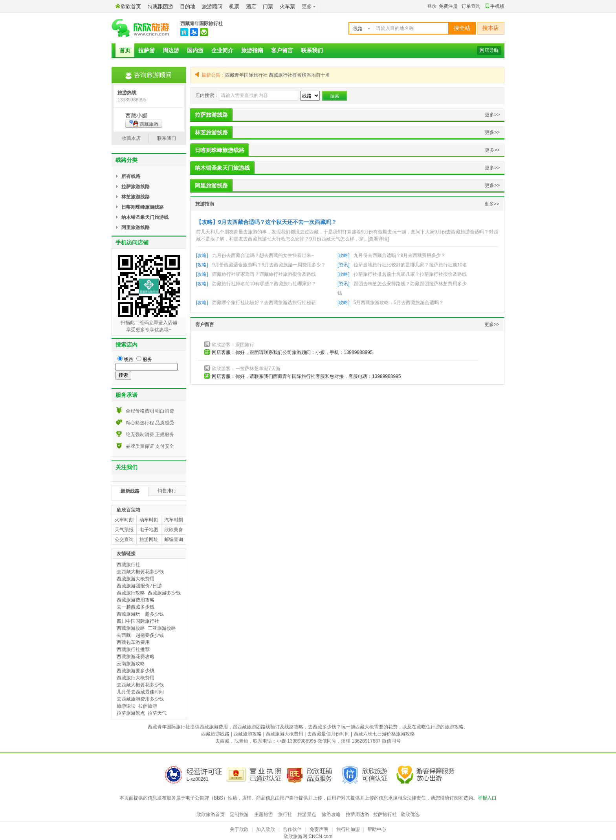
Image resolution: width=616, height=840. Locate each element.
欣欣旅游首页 (211, 814)
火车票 (287, 6)
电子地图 (149, 530)
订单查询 (471, 6)
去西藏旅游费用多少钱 (140, 699)
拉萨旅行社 (385, 814)
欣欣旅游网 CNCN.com (308, 836)
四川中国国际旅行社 (138, 621)
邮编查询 (174, 539)
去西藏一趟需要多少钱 (140, 635)
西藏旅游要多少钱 (136, 671)
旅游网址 (149, 539)
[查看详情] (379, 239)
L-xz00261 (198, 779)
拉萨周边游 (357, 814)
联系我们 (312, 50)
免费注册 (448, 6)
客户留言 (282, 50)
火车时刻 (124, 520)
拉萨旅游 (148, 706)
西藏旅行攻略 (131, 593)
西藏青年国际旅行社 (202, 24)
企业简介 (222, 50)
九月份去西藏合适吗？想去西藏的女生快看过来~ (263, 255)
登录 (432, 6)
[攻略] (202, 255)
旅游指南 (252, 50)
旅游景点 (307, 814)
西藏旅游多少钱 (164, 593)
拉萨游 (147, 50)
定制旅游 (239, 814)
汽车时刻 (174, 520)
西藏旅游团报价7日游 (139, 586)
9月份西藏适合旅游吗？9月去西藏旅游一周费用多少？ (269, 265)
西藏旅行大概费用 (136, 678)
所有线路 (131, 176)
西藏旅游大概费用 (136, 579)
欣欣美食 (174, 530)
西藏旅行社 (128, 565)
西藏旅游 (144, 124)
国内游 (195, 50)
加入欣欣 (266, 829)
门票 (268, 6)
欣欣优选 (410, 814)
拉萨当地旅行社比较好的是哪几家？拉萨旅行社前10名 (410, 265)
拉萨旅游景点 (131, 713)
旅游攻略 (331, 814)
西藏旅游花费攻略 (136, 657)
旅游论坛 (126, 706)
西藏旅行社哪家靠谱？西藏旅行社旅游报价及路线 (264, 274)
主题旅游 (264, 814)
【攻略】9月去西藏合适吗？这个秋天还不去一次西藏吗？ (266, 222)
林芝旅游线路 (211, 132)
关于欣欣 (239, 829)
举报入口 (487, 798)
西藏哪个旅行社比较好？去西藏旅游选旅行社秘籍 (264, 303)
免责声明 (319, 829)
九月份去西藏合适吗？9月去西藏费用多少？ (400, 255)
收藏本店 (131, 138)
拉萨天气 (157, 713)
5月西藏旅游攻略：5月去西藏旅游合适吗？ (399, 303)
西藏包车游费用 (133, 642)
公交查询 (124, 539)
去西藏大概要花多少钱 (140, 572)
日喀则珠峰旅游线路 (220, 150)
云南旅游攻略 (131, 664)
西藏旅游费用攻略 (136, 600)
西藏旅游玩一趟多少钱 (140, 614)
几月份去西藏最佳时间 (140, 692)
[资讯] (344, 265)
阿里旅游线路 (211, 185)
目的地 (188, 6)
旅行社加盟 (348, 829)
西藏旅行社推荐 (133, 649)
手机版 (495, 6)
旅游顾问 (212, 6)
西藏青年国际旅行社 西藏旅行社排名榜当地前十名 (278, 75)
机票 (234, 6)
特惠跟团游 (160, 6)
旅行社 (285, 814)
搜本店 (491, 28)
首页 (125, 50)
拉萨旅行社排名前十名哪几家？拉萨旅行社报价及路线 (410, 274)
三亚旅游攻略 (162, 628)
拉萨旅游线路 (211, 115)
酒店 (251, 6)
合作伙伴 (292, 829)
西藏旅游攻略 (131, 628)
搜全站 (462, 28)
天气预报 (124, 530)
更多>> (492, 115)
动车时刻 (149, 520)
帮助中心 (377, 829)
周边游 (171, 50)
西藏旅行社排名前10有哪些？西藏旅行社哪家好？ (264, 284)
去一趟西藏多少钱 (136, 607)
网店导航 (489, 50)
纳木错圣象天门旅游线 (222, 168)
